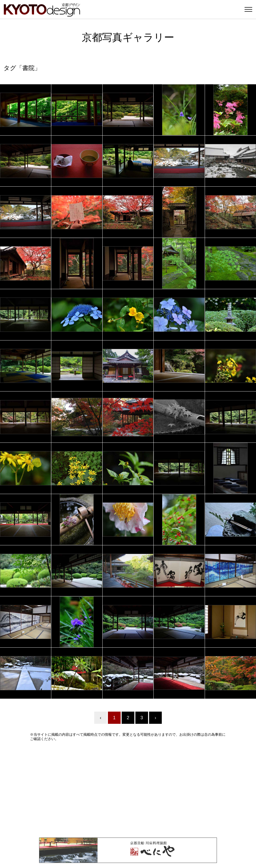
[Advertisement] (128, 789)
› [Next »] (155, 718)
